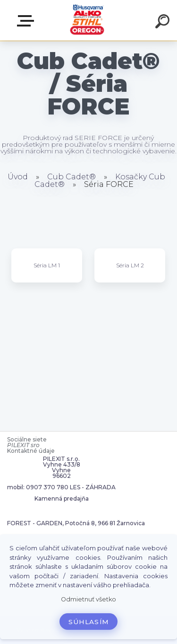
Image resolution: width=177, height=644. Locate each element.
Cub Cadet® (72, 177)
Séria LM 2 (130, 265)
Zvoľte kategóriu (27, 21)
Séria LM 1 (47, 265)
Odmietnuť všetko (88, 599)
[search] (164, 23)
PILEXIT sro (23, 445)
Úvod (18, 177)
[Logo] (88, 20)
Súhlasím (89, 622)
